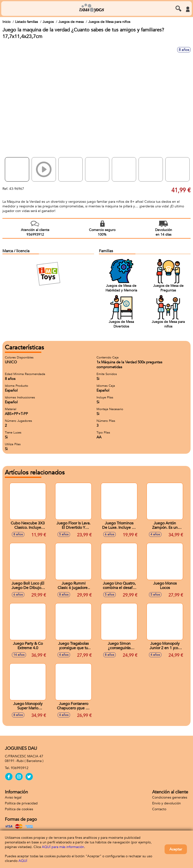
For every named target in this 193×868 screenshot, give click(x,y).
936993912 (20, 768)
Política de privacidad (21, 803)
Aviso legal (13, 797)
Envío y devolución (167, 803)
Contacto (159, 809)
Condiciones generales (170, 797)
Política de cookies (19, 809)
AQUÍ (23, 861)
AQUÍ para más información (63, 847)
